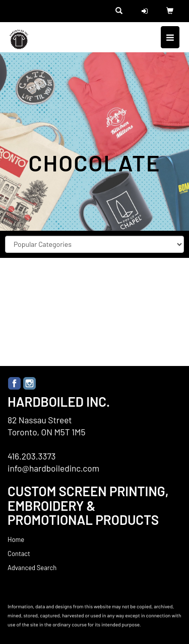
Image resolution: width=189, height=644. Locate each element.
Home (16, 539)
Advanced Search (32, 568)
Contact (19, 554)
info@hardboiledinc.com (53, 468)
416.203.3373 (32, 456)
